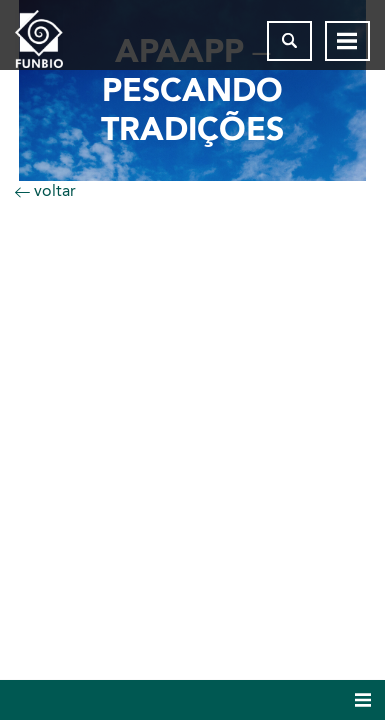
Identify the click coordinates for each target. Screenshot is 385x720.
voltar (45, 190)
